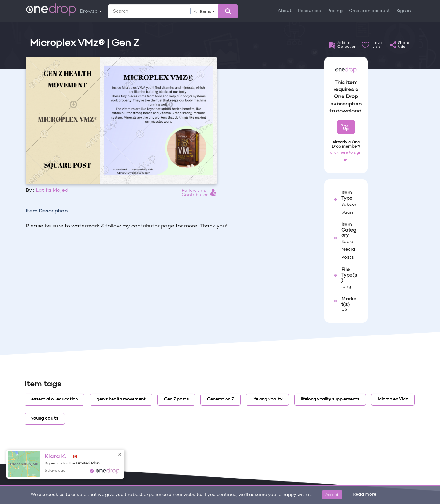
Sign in (404, 11)
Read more (364, 495)
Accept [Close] (332, 495)
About (285, 11)
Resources (309, 11)
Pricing (335, 11)
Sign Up (346, 127)
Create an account (369, 11)
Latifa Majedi (53, 191)
